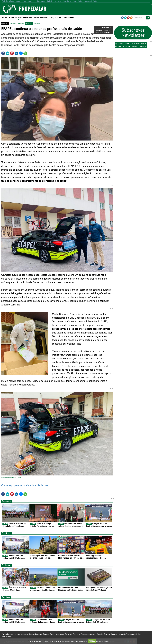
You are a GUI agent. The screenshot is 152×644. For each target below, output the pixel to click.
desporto (13, 23)
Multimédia (27, 18)
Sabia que (7, 565)
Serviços (52, 18)
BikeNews (7, 533)
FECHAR (92, 641)
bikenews (21, 23)
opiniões (37, 23)
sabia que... (29, 23)
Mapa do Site (6, 637)
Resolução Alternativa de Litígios (130, 634)
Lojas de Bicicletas (40, 18)
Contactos (68, 634)
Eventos (6, 597)
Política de (103, 641)
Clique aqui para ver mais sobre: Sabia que (25, 485)
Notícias (19, 18)
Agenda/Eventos (8, 18)
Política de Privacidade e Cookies (84, 634)
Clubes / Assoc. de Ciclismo (127, 46)
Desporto (6, 501)
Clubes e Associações (66, 18)
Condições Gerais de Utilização (107, 634)
